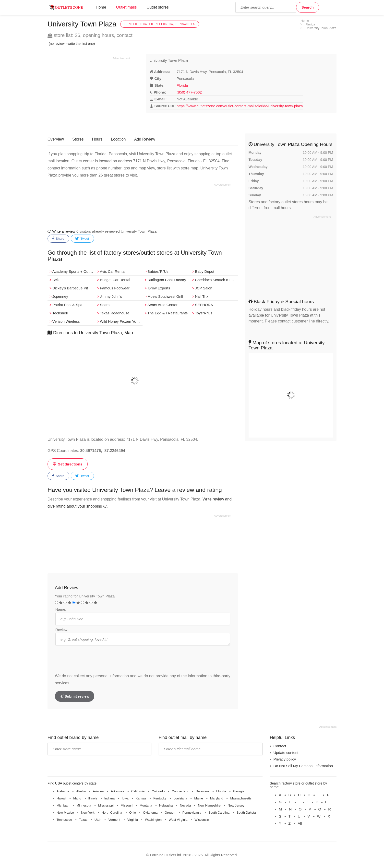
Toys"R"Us (204, 313)
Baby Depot (204, 271)
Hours (97, 139)
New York (88, 813)
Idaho (77, 798)
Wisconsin (202, 820)
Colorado (158, 791)
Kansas (141, 798)
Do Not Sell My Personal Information (303, 766)
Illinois (93, 798)
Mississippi (106, 805)
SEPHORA (204, 305)
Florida (182, 85)
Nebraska (166, 805)
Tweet (82, 239)
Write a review (61, 231)
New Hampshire (209, 805)
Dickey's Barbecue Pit (70, 288)
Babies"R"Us (158, 271)
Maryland (217, 798)
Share (58, 239)
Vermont (114, 820)
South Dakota (246, 813)
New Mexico (65, 813)
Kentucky (160, 798)
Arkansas (117, 791)
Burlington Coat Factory (167, 280)
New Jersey (236, 805)
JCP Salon (204, 288)
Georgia (239, 791)
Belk (56, 280)
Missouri (127, 805)
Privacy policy (285, 759)
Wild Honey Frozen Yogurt (121, 321)
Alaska (81, 791)
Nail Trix (202, 296)
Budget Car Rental (115, 280)
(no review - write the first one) (72, 44)
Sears (105, 305)
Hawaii (61, 798)
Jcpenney (60, 296)
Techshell (60, 313)
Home (101, 7)
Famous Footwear (115, 288)
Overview (56, 139)
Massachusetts (241, 798)
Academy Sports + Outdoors (74, 271)
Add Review (145, 139)
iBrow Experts (159, 288)
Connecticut (180, 791)
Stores (78, 139)
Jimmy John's (111, 296)
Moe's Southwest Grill (165, 296)
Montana (146, 805)
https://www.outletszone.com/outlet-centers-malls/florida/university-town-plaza (240, 106)
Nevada (186, 805)
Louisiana (180, 798)
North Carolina (112, 813)
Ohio (133, 813)
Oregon (170, 813)
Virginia (133, 820)
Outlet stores (158, 7)
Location (118, 139)
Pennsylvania (192, 813)
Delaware (202, 791)
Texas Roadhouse (115, 313)
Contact (280, 746)
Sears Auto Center (162, 305)
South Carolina (219, 813)
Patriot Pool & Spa (67, 305)
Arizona (98, 791)
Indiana (110, 798)
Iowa (125, 798)
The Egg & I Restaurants (168, 313)
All (300, 823)
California (138, 791)
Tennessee (64, 820)
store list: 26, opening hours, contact (90, 35)
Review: (62, 630)
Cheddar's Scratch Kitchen (216, 280)
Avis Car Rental (113, 271)
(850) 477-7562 (189, 92)
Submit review (75, 696)
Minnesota (84, 805)
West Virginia (178, 820)
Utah (98, 820)
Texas (83, 820)
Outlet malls (126, 7)
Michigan (63, 805)
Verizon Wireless (66, 321)
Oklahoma (150, 813)
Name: (61, 609)
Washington (153, 820)
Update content (286, 753)
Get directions (68, 464)
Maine (198, 798)
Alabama (63, 791)
